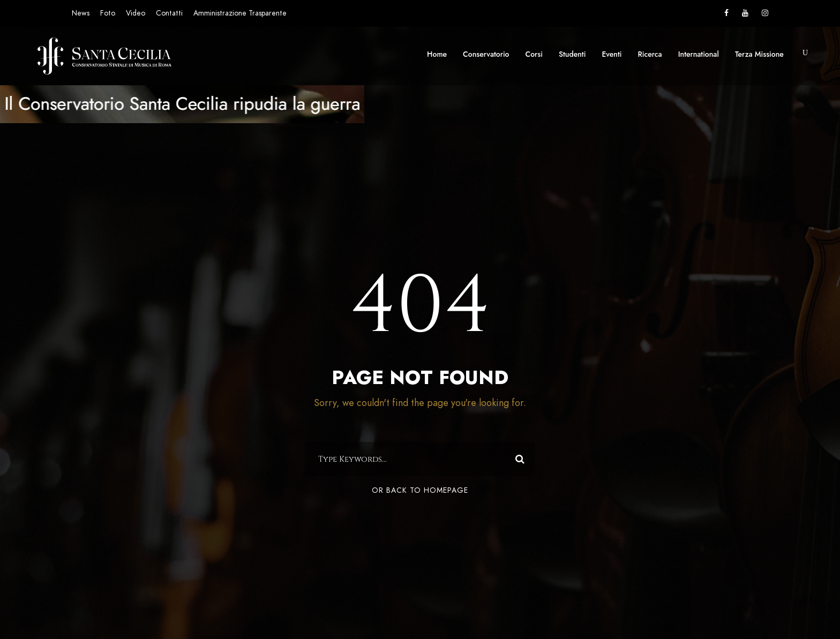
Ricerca (650, 54)
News (81, 13)
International (699, 54)
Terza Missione (759, 54)
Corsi (534, 54)
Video (136, 13)
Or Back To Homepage (420, 490)
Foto (108, 13)
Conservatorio (486, 54)
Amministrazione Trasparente (240, 13)
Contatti (169, 13)
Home (437, 54)
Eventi (612, 54)
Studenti (572, 54)
